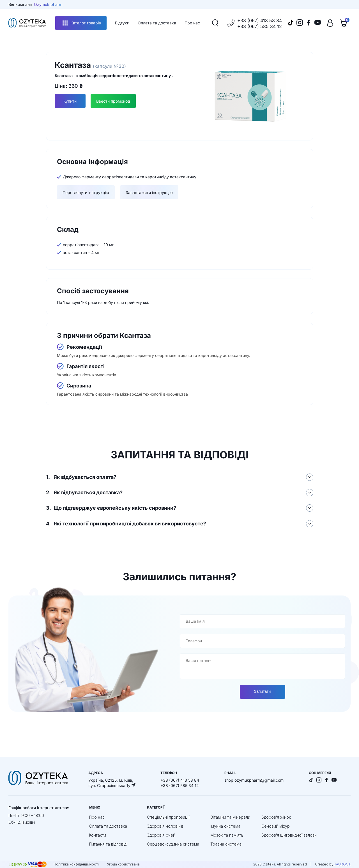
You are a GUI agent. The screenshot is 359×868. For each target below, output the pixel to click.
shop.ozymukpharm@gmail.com (254, 780)
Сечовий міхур (276, 826)
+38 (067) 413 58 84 (260, 20)
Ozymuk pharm (48, 4)
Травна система (226, 844)
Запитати (263, 691)
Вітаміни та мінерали (230, 817)
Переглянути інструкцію (86, 192)
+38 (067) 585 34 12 (260, 26)
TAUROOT (342, 864)
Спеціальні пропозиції (168, 817)
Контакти (98, 835)
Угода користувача (123, 864)
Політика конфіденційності (76, 864)
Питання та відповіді (108, 844)
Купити (70, 101)
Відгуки (122, 23)
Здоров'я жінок (276, 817)
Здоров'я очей (161, 835)
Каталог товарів (82, 23)
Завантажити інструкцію (149, 192)
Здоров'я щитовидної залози (289, 835)
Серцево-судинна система (173, 844)
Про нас (192, 23)
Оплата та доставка (157, 23)
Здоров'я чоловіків (165, 826)
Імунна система (225, 826)
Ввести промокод (113, 101)
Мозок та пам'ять (227, 835)
